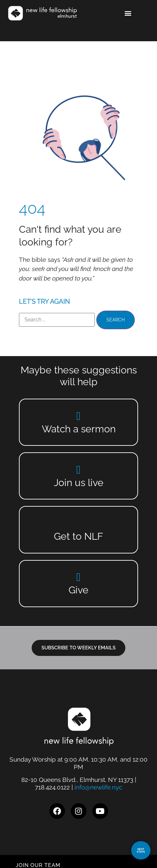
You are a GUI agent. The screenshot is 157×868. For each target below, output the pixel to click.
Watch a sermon (79, 429)
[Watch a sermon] (78, 416)
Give (78, 590)
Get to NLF (78, 536)
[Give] (78, 577)
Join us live (79, 483)
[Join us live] (78, 470)
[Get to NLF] (78, 523)
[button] (128, 13)
